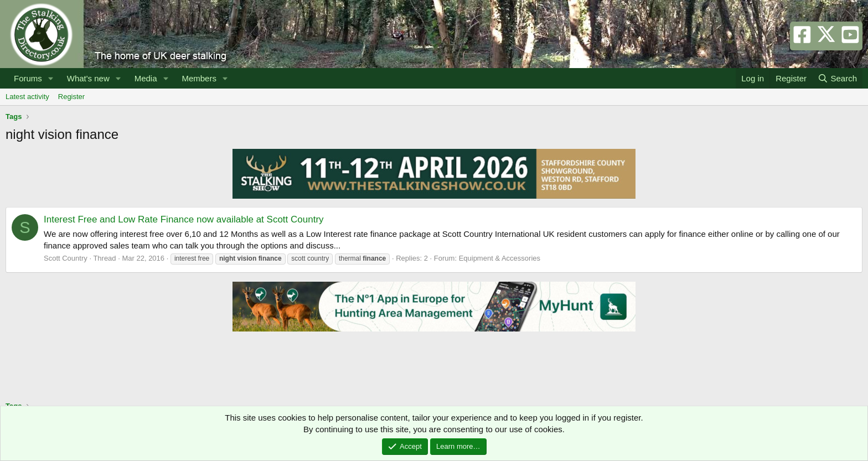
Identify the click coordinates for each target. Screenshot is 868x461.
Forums (28, 78)
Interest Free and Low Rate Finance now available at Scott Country (184, 219)
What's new (88, 78)
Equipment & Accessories (500, 258)
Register (71, 97)
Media (146, 78)
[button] (51, 78)
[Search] (837, 78)
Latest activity (27, 97)
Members (199, 78)
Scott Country (66, 258)
